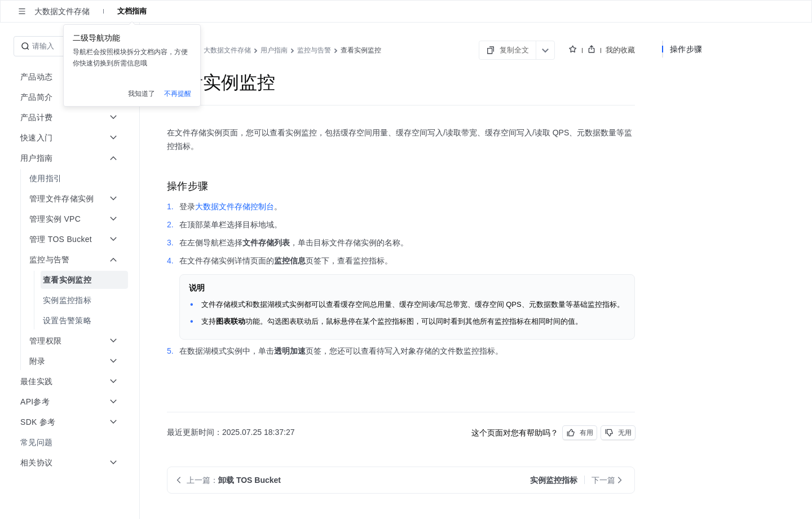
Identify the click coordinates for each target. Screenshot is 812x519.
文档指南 (132, 11)
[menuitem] (71, 178)
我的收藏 (620, 50)
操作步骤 (686, 49)
